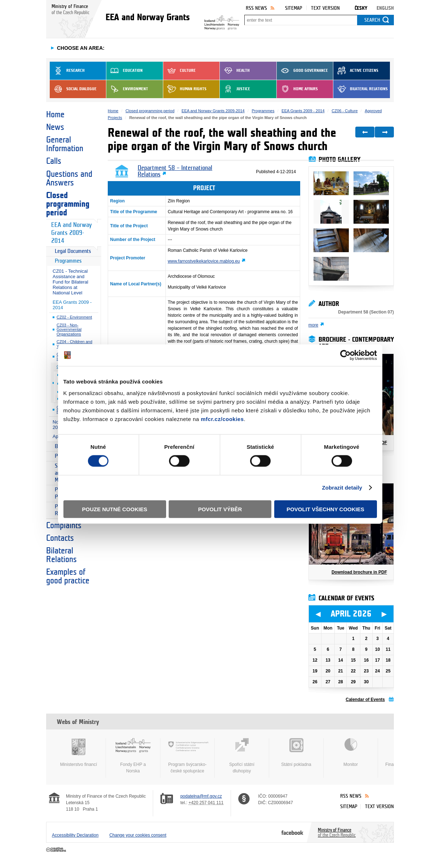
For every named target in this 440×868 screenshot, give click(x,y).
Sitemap (294, 8)
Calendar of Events (365, 700)
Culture (179, 71)
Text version (325, 8)
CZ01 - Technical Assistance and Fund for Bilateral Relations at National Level (70, 282)
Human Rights (185, 89)
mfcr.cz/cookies (222, 419)
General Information (65, 144)
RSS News (256, 8)
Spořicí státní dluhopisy (242, 756)
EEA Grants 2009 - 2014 (72, 305)
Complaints (64, 526)
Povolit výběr (220, 509)
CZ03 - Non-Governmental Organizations (69, 330)
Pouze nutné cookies (115, 509)
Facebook (292, 832)
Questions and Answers (69, 179)
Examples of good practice (68, 577)
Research (67, 71)
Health (235, 71)
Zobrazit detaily (342, 488)
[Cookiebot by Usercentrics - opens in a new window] (345, 355)
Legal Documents (73, 251)
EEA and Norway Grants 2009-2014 (71, 233)
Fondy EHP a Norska (133, 756)
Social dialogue (73, 89)
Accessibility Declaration (75, 835)
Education (125, 71)
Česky (361, 8)
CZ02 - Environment (74, 317)
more (313, 325)
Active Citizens (356, 71)
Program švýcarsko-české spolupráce (187, 756)
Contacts (60, 538)
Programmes (68, 261)
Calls (54, 161)
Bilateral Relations (361, 89)
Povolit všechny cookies (325, 509)
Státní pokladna (296, 753)
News (55, 127)
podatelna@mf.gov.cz (201, 796)
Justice (235, 89)
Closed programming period (68, 204)
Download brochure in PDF (359, 572)
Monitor (351, 753)
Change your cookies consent (138, 835)
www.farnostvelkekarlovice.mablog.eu (204, 261)
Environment (127, 89)
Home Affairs (297, 89)
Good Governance (302, 71)
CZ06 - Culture (345, 111)
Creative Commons (57, 850)
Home (55, 115)
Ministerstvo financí (79, 753)
